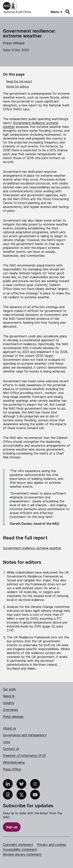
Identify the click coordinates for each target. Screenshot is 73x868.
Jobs (7, 742)
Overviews (10, 710)
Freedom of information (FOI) (25, 756)
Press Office (12, 769)
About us (9, 728)
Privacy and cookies (52, 845)
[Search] (68, 12)
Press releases (13, 717)
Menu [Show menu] (55, 12)
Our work (9, 689)
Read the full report (19, 81)
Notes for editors (18, 86)
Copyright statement (18, 845)
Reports (9, 696)
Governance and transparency (25, 735)
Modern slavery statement (22, 854)
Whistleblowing (14, 762)
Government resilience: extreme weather (32, 548)
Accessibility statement (20, 849)
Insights (9, 703)
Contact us (11, 749)
